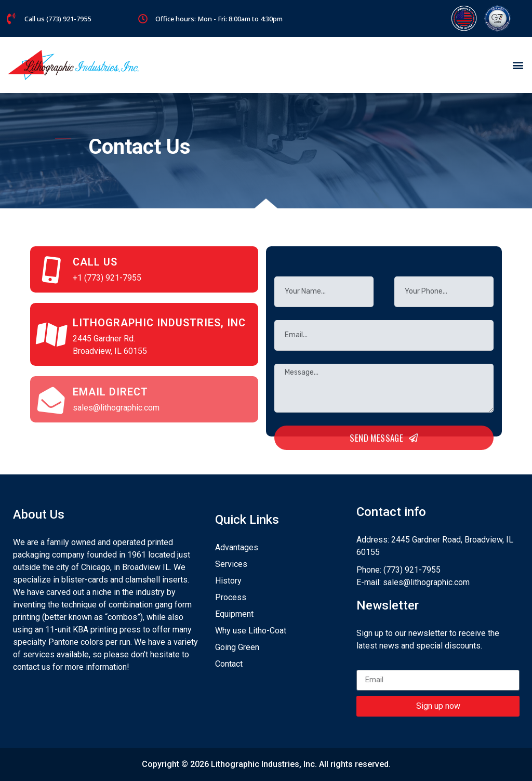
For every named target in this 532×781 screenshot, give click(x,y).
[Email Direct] (51, 400)
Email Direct (110, 392)
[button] (518, 65)
